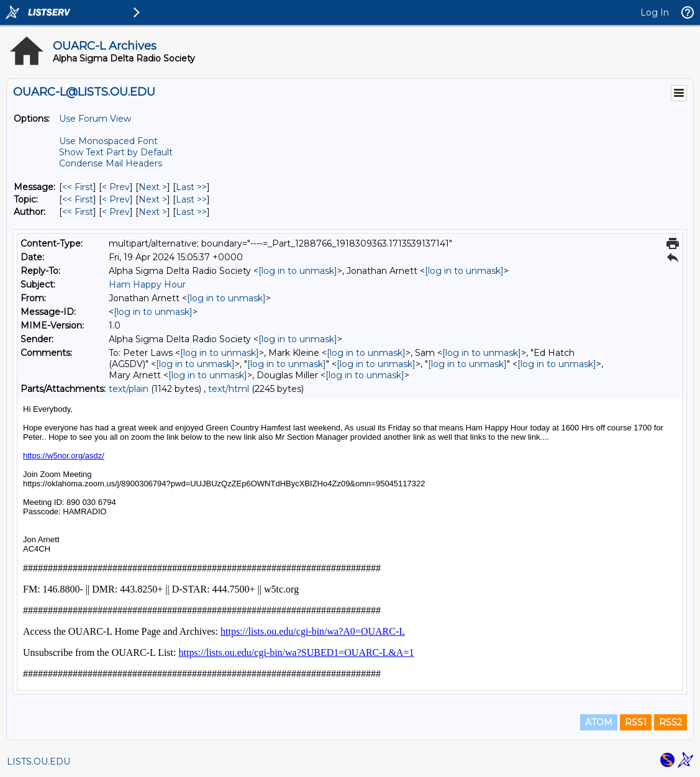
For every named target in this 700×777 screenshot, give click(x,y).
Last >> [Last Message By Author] (191, 212)
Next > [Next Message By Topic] (153, 199)
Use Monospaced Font (108, 141)
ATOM (599, 722)
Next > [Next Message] (153, 187)
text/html (229, 389)
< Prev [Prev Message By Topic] (116, 199)
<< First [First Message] (78, 187)
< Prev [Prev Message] (116, 187)
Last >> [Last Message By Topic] (191, 199)
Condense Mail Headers (111, 163)
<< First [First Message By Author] (78, 212)
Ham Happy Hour (147, 284)
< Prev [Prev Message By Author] (116, 212)
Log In (655, 12)
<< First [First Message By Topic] (78, 199)
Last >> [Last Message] (191, 187)
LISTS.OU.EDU (39, 761)
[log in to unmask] (298, 271)
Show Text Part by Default (116, 152)
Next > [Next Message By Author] (153, 212)
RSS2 (670, 722)
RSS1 (636, 722)
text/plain (129, 389)
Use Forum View (95, 119)
